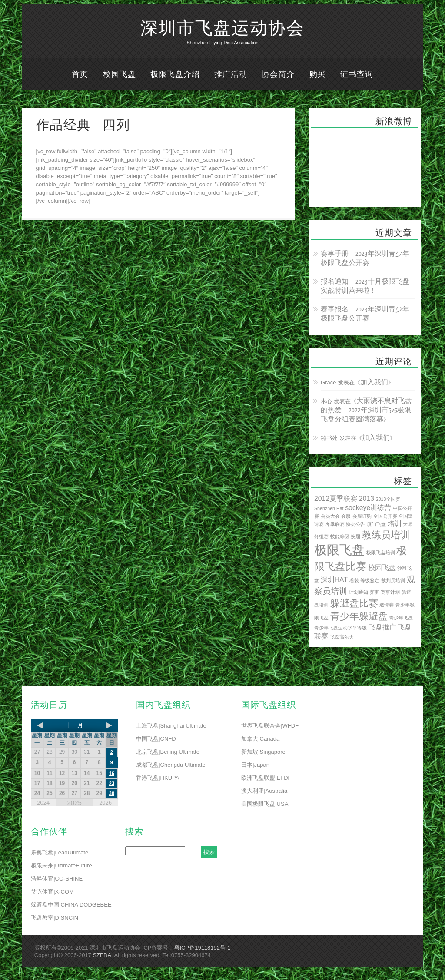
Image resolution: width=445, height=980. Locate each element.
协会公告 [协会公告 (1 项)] (355, 524)
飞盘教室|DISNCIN (55, 918)
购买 (318, 74)
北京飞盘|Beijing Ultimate (168, 752)
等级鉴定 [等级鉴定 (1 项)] (370, 580)
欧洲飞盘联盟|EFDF (266, 778)
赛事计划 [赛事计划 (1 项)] (390, 592)
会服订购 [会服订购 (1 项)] (362, 516)
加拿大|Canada (260, 739)
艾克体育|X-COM (52, 892)
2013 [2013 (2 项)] (367, 498)
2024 (43, 803)
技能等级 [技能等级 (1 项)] (340, 536)
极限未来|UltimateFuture (61, 866)
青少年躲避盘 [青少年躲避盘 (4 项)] (359, 616)
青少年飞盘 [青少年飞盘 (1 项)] (401, 618)
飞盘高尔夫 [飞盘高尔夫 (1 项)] (342, 637)
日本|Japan (255, 765)
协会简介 (278, 74)
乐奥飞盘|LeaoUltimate (60, 853)
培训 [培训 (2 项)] (395, 524)
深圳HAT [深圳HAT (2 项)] (334, 580)
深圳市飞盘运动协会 (222, 29)
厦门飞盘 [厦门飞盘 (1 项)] (376, 524)
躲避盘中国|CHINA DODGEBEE (71, 905)
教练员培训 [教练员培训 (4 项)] (386, 535)
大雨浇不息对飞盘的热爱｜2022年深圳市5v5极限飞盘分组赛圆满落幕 (366, 410)
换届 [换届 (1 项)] (355, 536)
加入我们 (374, 382)
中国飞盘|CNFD (156, 739)
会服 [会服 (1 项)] (346, 516)
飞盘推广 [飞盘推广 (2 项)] (382, 627)
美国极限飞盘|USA (265, 804)
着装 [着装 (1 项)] (354, 580)
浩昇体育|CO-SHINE (57, 879)
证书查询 (357, 74)
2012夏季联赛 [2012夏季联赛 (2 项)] (336, 498)
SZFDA (102, 955)
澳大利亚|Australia (264, 791)
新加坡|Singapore (263, 752)
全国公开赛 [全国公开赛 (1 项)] (385, 516)
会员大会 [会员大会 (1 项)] (330, 516)
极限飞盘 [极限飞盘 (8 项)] (339, 550)
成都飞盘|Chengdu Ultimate (171, 765)
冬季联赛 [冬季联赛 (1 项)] (335, 524)
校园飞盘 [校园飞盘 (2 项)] (382, 568)
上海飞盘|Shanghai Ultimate (171, 726)
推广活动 (231, 74)
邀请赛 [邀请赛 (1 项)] (387, 605)
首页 (80, 74)
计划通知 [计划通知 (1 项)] (359, 592)
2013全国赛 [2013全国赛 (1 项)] (388, 499)
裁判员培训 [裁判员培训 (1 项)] (393, 580)
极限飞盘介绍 (175, 74)
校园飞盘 (120, 74)
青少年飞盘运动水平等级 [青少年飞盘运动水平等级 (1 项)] (340, 628)
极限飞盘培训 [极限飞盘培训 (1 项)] (381, 553)
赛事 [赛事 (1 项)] (374, 592)
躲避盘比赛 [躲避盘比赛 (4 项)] (354, 603)
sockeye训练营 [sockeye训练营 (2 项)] (368, 508)
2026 (105, 803)
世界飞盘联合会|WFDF (270, 726)
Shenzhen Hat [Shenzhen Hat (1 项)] (329, 508)
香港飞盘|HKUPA (158, 778)
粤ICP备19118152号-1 (203, 948)
